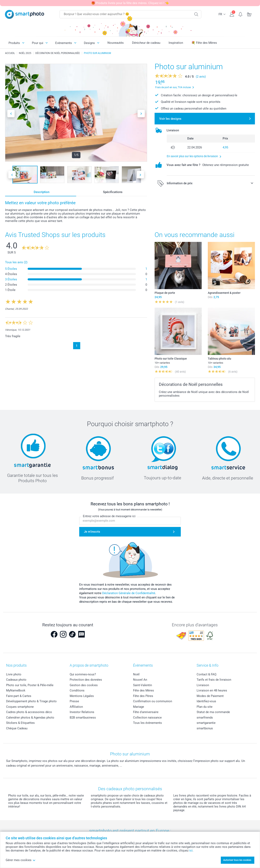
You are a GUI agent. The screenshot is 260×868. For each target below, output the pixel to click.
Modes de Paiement (210, 696)
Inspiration (176, 43)
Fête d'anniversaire (146, 712)
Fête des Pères (143, 696)
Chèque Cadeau (17, 728)
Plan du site (205, 707)
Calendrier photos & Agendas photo (30, 718)
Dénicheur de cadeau (146, 43)
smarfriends (205, 718)
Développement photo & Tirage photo (31, 701)
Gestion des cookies (84, 685)
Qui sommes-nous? (83, 674)
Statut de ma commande (213, 712)
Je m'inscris (92, 532)
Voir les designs (170, 119)
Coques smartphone (20, 707)
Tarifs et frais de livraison (214, 680)
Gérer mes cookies (21, 860)
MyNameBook (16, 690)
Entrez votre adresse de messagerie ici (109, 516)
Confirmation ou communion (153, 701)
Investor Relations (82, 712)
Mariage (139, 707)
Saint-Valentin (142, 685)
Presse (74, 701)
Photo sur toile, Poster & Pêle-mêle (30, 685)
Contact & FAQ (206, 674)
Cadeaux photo (16, 680)
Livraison (203, 685)
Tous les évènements (147, 723)
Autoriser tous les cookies (237, 860)
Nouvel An (140, 680)
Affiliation (76, 707)
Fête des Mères (144, 690)
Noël (136, 674)
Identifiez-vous (206, 701)
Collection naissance (147, 718)
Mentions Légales (82, 696)
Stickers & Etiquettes (20, 723)
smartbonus (205, 728)
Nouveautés (116, 43)
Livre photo (14, 674)
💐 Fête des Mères (204, 43)
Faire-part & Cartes (19, 696)
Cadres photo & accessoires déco (29, 712)
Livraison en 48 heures (212, 690)
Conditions (77, 690)
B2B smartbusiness (83, 718)
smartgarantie (206, 723)
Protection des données (86, 680)
